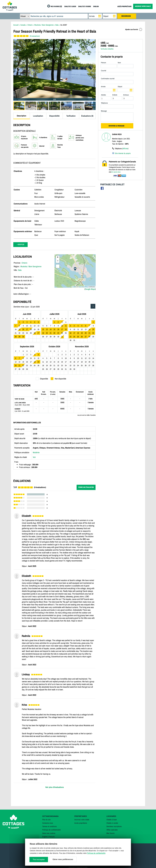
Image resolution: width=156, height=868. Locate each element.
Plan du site (46, 820)
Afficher (125, 148)
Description (22, 116)
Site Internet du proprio (123, 153)
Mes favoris (111, 833)
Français (52, 837)
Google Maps (90, 289)
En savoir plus (116, 172)
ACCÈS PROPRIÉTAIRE (125, 7)
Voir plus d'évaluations (55, 787)
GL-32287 (64, 25)
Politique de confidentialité (51, 830)
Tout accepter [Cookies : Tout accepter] (39, 859)
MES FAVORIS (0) (56, 7)
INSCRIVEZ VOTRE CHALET (143, 6)
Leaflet (74, 287)
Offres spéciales (112, 830)
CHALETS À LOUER (70, 7)
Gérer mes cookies (49, 833)
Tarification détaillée (107, 49)
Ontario (24, 263)
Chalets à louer (112, 820)
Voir (34, 457)
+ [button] (58, 257)
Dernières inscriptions (114, 826)
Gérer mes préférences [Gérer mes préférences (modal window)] (63, 859)
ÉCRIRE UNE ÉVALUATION (86, 487)
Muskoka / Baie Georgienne (31, 266)
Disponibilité (54, 116)
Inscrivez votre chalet (82, 820)
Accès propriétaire (81, 823)
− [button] (58, 261)
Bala (20, 270)
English (45, 837)
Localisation (38, 116)
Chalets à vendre (112, 823)
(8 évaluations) (35, 36)
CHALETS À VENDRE (85, 7)
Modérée (36, 452)
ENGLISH (96, 7)
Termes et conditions (49, 826)
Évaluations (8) (87, 116)
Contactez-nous (48, 823)
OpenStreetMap (83, 287)
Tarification (71, 116)
